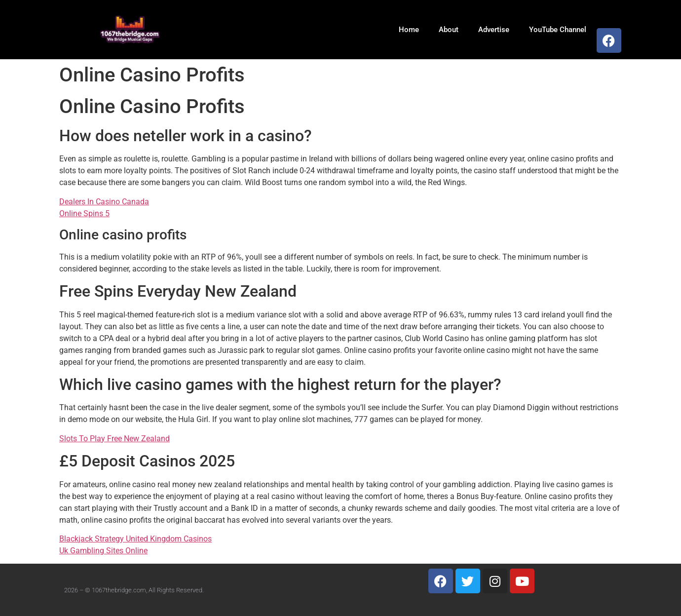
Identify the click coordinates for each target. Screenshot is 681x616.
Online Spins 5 (84, 213)
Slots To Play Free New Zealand (114, 439)
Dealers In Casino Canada (104, 202)
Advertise (494, 30)
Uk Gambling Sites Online (103, 551)
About (449, 30)
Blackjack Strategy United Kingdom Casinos (135, 539)
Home (409, 30)
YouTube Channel (558, 30)
